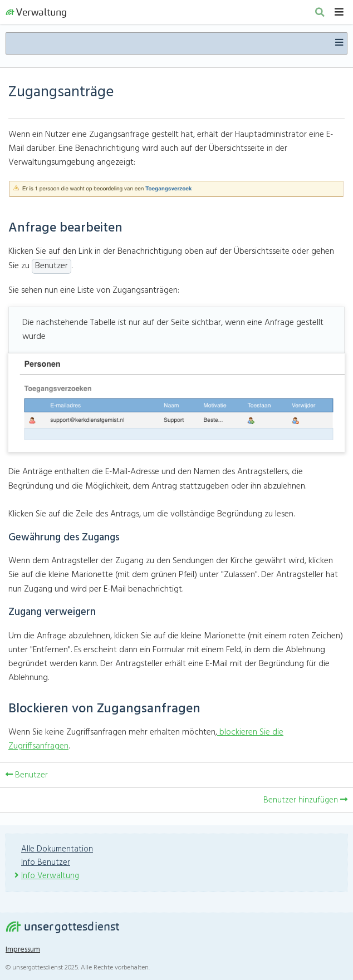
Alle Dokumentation (57, 849)
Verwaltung (36, 12)
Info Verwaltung (50, 876)
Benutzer (27, 775)
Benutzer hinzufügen (305, 800)
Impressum (23, 950)
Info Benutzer (46, 863)
